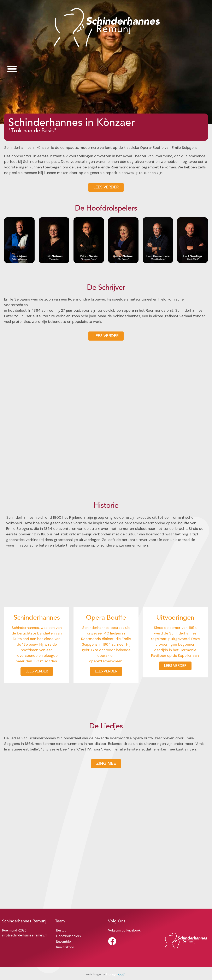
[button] (12, 69)
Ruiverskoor (65, 947)
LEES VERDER (37, 671)
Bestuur (62, 931)
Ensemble (63, 942)
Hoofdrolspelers (68, 936)
